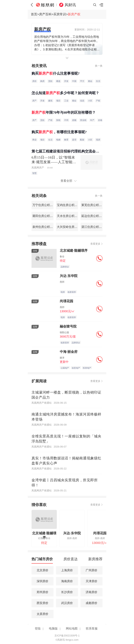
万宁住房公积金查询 (45, 205)
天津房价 (91, 581)
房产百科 (45, 14)
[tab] (42, 560)
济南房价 (91, 592)
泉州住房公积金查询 (45, 227)
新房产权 (74, 14)
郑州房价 (43, 592)
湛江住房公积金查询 (94, 227)
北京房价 (43, 570)
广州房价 (91, 570)
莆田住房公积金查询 (45, 216)
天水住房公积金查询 (70, 216)
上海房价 (67, 570)
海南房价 (67, 581)
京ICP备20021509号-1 (67, 636)
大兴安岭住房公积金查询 (73, 227)
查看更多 (95, 244)
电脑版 (53, 629)
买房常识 (60, 14)
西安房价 (43, 603)
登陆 (38, 629)
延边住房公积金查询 (94, 216)
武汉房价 (67, 603)
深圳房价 (43, 581)
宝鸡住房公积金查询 (70, 205)
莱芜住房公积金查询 (94, 205)
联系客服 (92, 629)
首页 (34, 14)
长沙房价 (67, 592)
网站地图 (72, 629)
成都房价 (91, 603)
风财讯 (70, 5)
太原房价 (43, 614)
